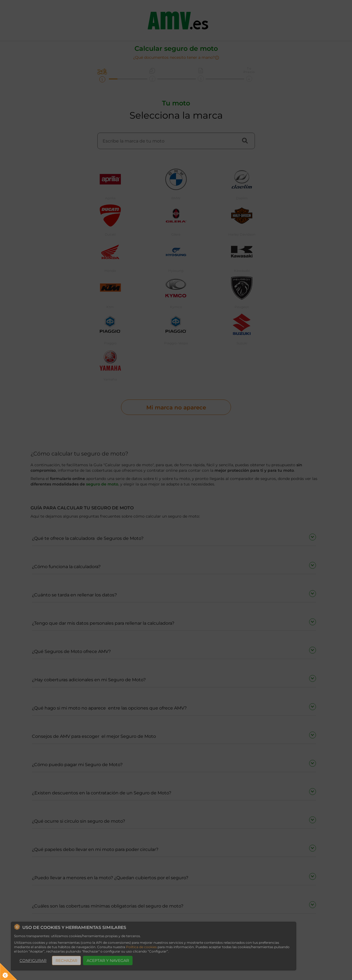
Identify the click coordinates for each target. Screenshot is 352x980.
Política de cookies (141, 947)
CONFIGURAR (33, 961)
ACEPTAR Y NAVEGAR (108, 961)
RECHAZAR (66, 961)
